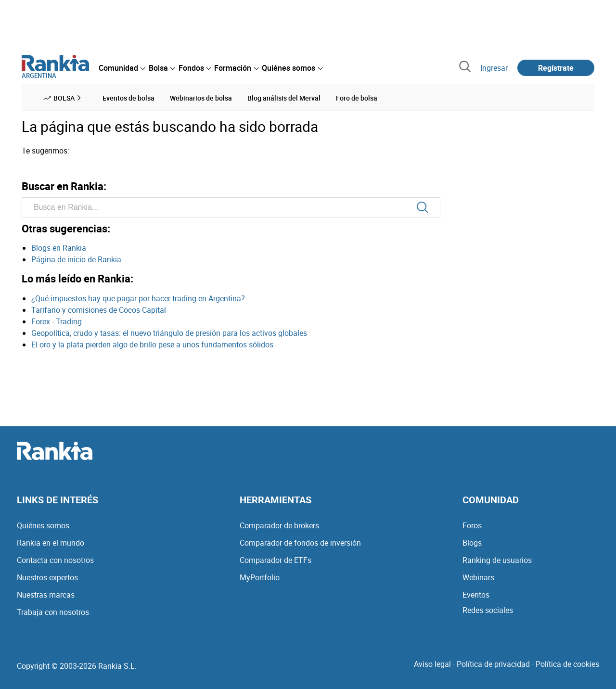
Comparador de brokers (279, 525)
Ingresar (494, 68)
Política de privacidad (493, 664)
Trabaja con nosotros (53, 612)
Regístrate (556, 68)
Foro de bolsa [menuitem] (357, 98)
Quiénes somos (43, 525)
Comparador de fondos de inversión (300, 543)
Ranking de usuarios (497, 560)
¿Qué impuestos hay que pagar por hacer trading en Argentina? (138, 298)
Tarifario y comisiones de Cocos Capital (99, 310)
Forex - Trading (57, 321)
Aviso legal (432, 664)
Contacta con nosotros (55, 560)
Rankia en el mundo (51, 543)
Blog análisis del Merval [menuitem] (284, 98)
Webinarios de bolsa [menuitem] (201, 98)
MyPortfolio (260, 577)
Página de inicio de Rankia (76, 259)
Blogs (472, 543)
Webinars (478, 577)
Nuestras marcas (46, 595)
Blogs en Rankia (59, 248)
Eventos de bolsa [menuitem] (128, 98)
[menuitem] (122, 68)
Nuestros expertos (47, 577)
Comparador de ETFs (276, 560)
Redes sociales (488, 610)
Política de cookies (567, 664)
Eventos (476, 595)
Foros (472, 525)
